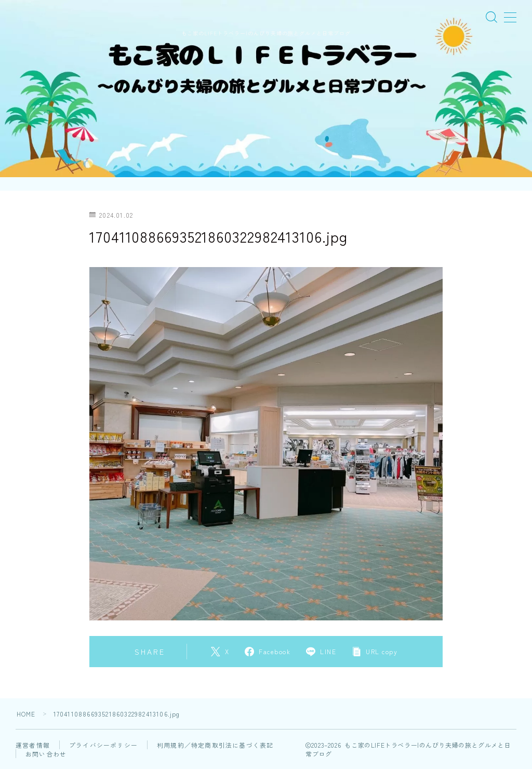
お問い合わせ (46, 754)
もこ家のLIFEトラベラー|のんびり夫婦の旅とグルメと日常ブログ (266, 33)
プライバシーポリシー (103, 745)
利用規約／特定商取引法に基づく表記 (215, 745)
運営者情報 (33, 745)
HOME (26, 714)
